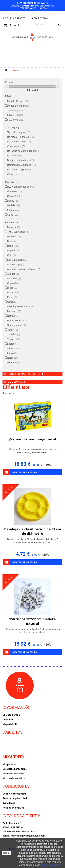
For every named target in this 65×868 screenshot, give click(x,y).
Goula (12, 302)
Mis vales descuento (14, 774)
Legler (12, 344)
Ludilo (12, 353)
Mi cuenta (13, 757)
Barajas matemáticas (21, 160)
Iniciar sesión (40, 18)
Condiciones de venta (14, 794)
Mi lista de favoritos (14, 778)
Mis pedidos (9, 764)
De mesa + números (20, 137)
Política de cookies (13, 808)
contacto (19, 18)
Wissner (14, 237)
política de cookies (51, 865)
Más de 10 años (18, 101)
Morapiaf (14, 227)
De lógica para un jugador (23, 151)
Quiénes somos (11, 715)
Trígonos (14, 339)
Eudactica (14, 292)
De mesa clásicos (19, 142)
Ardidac (14, 274)
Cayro (13, 283)
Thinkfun (14, 334)
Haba (12, 246)
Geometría (15, 196)
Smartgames (16, 325)
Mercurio (14, 362)
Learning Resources (20, 306)
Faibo (12, 297)
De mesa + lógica (19, 170)
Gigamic (13, 251)
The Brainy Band (18, 232)
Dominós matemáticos (21, 165)
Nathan (13, 316)
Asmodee (14, 279)
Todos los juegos (19, 132)
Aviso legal (9, 803)
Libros (13, 210)
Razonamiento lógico (21, 187)
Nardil (13, 358)
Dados (13, 201)
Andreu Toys (16, 265)
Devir (12, 241)
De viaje (14, 156)
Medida (14, 205)
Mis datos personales (15, 769)
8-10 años (16, 120)
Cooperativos (16, 146)
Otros (12, 174)
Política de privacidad (15, 798)
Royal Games (17, 320)
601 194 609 (40, 8)
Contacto (8, 720)
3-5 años (15, 110)
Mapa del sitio (10, 724)
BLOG (5, 18)
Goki (11, 255)
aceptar (6, 853)
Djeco (13, 288)
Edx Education (17, 260)
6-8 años (15, 115)
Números (14, 191)
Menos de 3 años (19, 106)
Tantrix (12, 330)
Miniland (14, 311)
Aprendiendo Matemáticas (24, 269)
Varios (13, 348)
